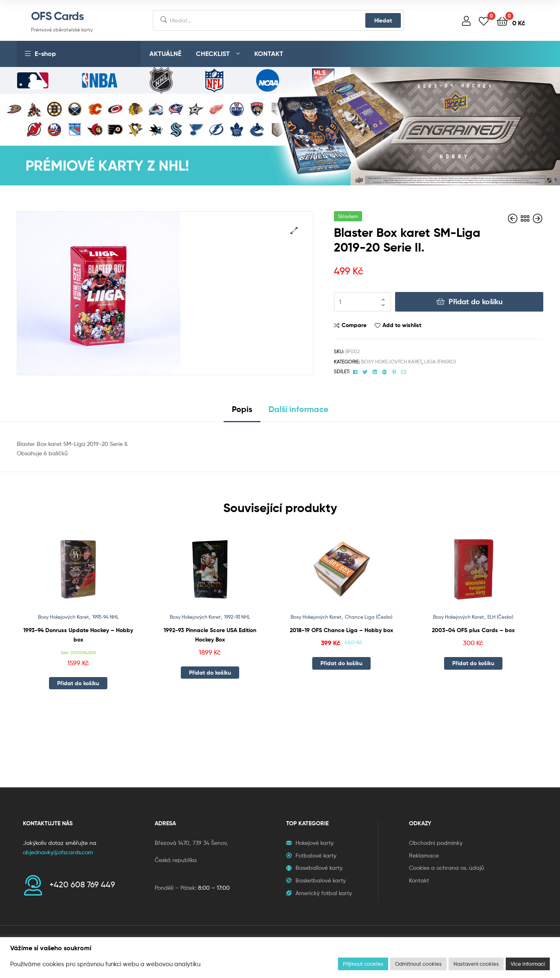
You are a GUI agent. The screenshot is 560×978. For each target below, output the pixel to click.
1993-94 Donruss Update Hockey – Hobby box (78, 635)
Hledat (383, 20)
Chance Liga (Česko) (369, 617)
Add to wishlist (402, 325)
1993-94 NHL (106, 617)
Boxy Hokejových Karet (391, 362)
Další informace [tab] (299, 409)
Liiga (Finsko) (440, 362)
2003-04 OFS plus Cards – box (473, 630)
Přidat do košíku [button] (78, 683)
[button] (294, 231)
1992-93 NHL (237, 617)
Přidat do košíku (476, 302)
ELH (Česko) (500, 617)
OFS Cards (57, 16)
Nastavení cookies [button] (476, 964)
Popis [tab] (242, 409)
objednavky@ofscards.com (58, 852)
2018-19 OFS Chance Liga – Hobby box (341, 630)
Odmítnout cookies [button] (418, 964)
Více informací (528, 964)
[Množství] (362, 302)
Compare (354, 325)
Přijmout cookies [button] (363, 964)
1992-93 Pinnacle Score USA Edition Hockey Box (210, 635)
